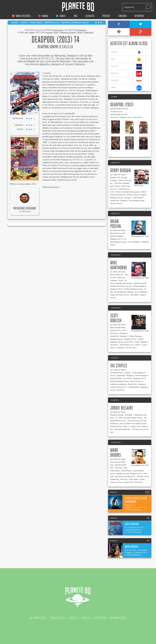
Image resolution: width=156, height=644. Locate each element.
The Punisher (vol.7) (127, 345)
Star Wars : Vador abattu (129, 479)
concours (123, 16)
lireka (126, 88)
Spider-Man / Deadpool (119, 200)
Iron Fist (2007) (131, 348)
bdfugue (126, 74)
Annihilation (120, 348)
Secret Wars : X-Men (132, 342)
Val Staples (119, 366)
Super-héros (89, 32)
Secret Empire (126, 471)
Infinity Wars (126, 186)
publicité (85, 618)
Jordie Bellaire (122, 408)
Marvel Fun (114, 345)
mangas (43, 16)
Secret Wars (129, 482)
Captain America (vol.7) (119, 387)
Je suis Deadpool (134, 242)
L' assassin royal (134, 426)
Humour (80, 32)
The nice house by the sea (137, 421)
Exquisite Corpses (117, 415)
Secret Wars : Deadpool (137, 384)
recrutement (100, 618)
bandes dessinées (21, 16)
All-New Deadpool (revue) (133, 289)
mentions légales (118, 618)
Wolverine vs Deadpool (119, 333)
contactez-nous (58, 618)
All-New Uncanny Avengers (136, 195)
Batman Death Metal (118, 327)
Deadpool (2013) (122, 105)
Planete (78, 7)
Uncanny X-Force (116, 482)
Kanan (142, 479)
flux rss (73, 618)
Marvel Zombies (116, 378)
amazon (126, 53)
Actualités (90, 16)
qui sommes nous (38, 618)
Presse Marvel (81, 30)
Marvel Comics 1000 (118, 233)
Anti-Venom (128, 378)
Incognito (128, 373)
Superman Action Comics (120, 295)
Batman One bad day (123, 429)
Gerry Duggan (120, 171)
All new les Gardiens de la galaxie (128, 192)
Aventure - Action (52, 32)
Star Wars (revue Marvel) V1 (125, 476)
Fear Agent (134, 295)
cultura (126, 67)
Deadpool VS (115, 177)
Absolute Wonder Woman (133, 418)
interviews (139, 16)
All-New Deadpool (117, 236)
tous (75, 16)
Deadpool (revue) (116, 198)
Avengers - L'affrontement (134, 198)
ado (26, 32)
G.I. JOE (119, 418)
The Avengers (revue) (137, 200)
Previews (106, 16)
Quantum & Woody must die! (121, 286)
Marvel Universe (116, 203)
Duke (125, 426)
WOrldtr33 (114, 423)
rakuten (126, 81)
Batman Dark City (117, 275)
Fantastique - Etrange (68, 32)
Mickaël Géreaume (27, 208)
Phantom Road (116, 426)
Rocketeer (129, 415)
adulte (32, 32)
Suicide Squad (134, 387)
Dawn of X (114, 189)
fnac (126, 60)
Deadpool (144, 342)
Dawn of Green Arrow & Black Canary (133, 423)
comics (61, 16)
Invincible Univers (116, 373)
